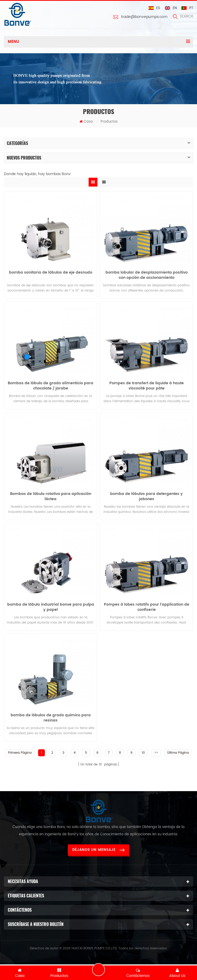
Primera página (20, 753)
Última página (178, 753)
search (183, 16)
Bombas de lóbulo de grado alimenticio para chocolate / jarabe (51, 386)
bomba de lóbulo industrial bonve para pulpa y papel (51, 607)
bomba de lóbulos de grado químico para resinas (51, 718)
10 (143, 753)
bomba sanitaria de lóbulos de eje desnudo (51, 273)
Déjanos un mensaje (98, 850)
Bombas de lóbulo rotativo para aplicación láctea (51, 496)
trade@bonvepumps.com (144, 17)
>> (156, 753)
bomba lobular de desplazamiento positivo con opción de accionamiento (147, 275)
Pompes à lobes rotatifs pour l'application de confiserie (147, 607)
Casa (86, 122)
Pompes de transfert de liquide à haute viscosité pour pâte (147, 386)
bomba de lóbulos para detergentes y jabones (146, 496)
